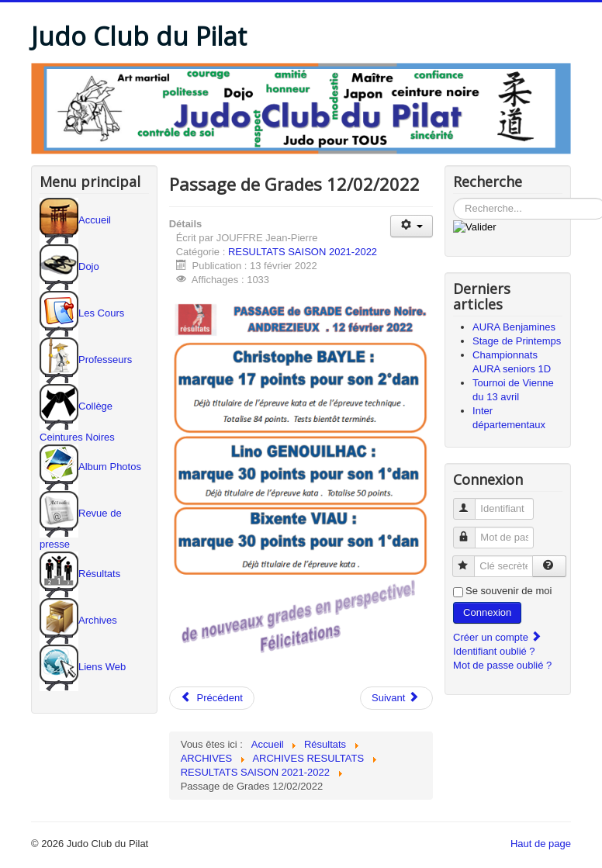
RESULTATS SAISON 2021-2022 (303, 252)
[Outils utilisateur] (412, 226)
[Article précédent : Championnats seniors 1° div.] (212, 698)
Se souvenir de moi (509, 591)
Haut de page (541, 844)
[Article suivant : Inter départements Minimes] (396, 698)
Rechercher (453, 198)
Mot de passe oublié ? (502, 665)
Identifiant (471, 502)
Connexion (487, 612)
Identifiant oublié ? (494, 651)
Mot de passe (471, 531)
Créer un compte (497, 637)
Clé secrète (471, 560)
